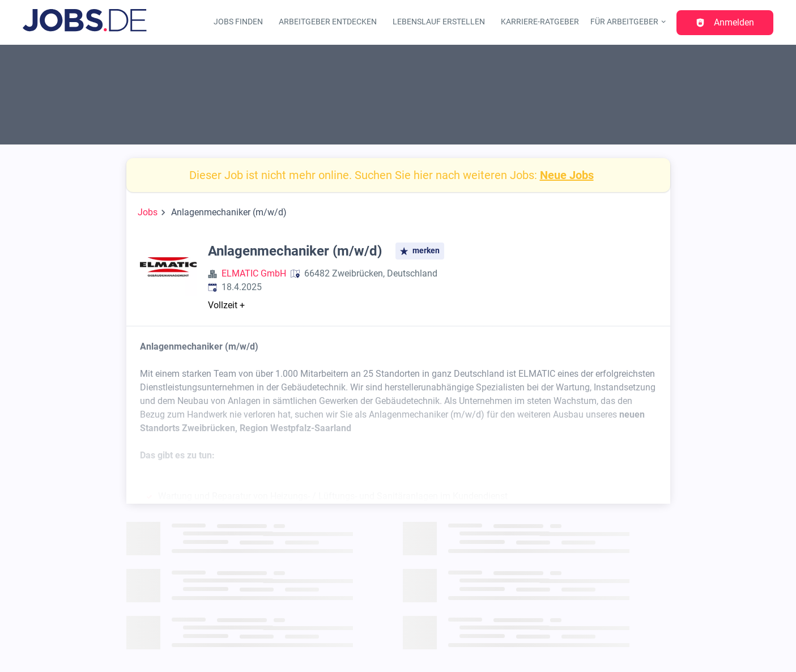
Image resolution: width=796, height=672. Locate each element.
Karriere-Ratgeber (540, 22)
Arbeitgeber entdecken (328, 22)
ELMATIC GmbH (254, 273)
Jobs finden (238, 22)
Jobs (148, 212)
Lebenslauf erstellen (439, 22)
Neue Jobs (567, 175)
